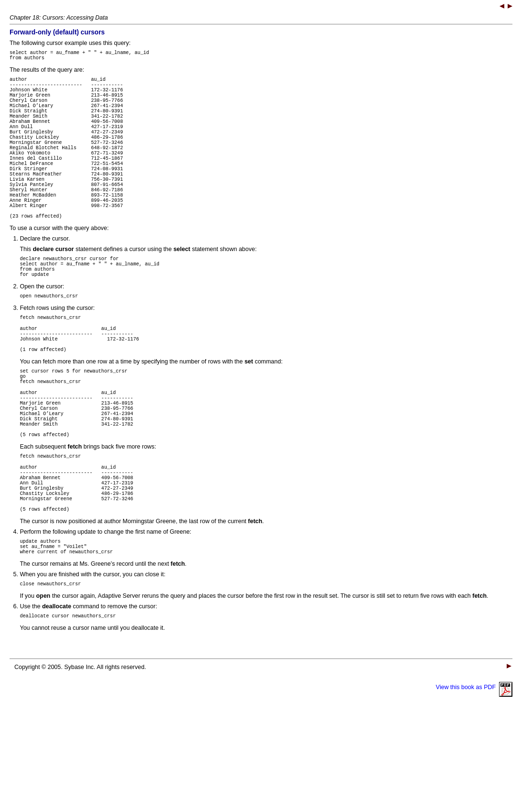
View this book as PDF (474, 783)
